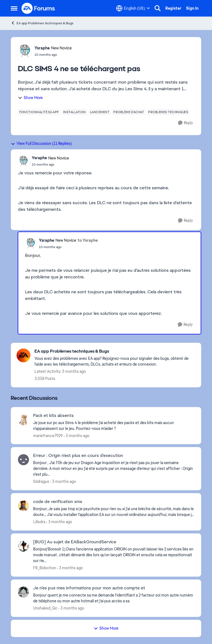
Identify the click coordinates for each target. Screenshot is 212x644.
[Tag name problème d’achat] (129, 112)
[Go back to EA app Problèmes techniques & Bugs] (115, 351)
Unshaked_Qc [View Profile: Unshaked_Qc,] (45, 608)
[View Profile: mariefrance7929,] (23, 420)
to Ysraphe (88, 240)
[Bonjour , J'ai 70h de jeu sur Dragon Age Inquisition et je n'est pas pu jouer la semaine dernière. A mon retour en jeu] (114, 469)
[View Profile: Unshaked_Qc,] (23, 592)
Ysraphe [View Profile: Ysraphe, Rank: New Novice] (42, 48)
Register (173, 8)
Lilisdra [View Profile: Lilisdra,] (39, 522)
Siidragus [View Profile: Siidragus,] (41, 481)
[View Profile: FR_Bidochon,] (23, 546)
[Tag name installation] (75, 112)
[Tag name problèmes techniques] (168, 112)
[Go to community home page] (38, 8)
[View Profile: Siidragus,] (23, 460)
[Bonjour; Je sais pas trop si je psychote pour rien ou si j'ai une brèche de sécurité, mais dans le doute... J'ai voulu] (114, 512)
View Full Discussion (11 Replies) (41, 143)
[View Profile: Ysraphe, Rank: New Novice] (25, 51)
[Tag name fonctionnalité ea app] (39, 112)
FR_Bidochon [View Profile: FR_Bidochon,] (45, 568)
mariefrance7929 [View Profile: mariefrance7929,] (48, 435)
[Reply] (185, 123)
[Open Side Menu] (14, 8)
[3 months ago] (77, 436)
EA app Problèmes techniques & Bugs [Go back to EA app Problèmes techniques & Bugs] (42, 23)
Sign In (192, 8)
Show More (30, 98)
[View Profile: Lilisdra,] (23, 506)
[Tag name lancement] (100, 112)
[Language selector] (133, 8)
